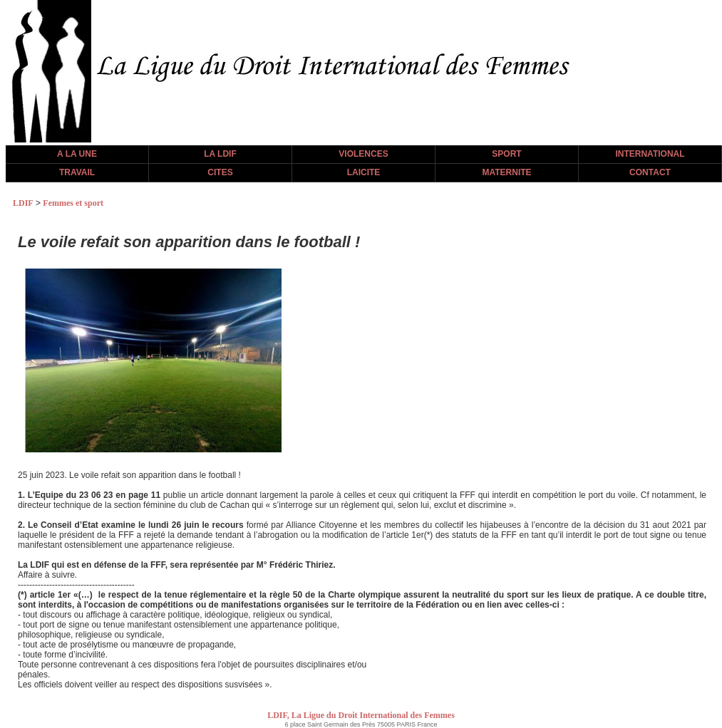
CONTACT (650, 172)
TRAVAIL (77, 172)
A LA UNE (77, 154)
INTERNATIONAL (650, 154)
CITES (220, 172)
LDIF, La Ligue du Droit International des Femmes (361, 715)
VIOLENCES (363, 154)
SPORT (506, 154)
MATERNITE (506, 172)
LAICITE (364, 172)
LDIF (23, 203)
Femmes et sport (73, 203)
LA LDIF (220, 154)
